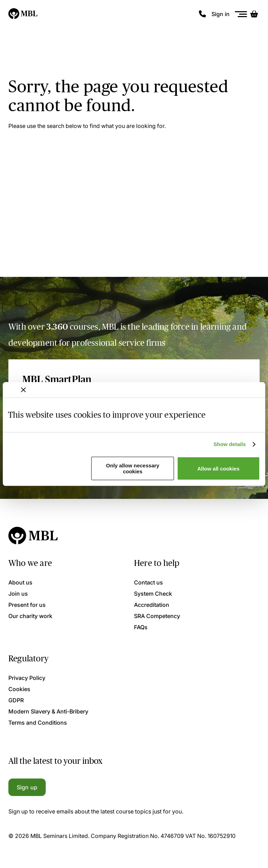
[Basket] (254, 14)
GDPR (16, 700)
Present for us (27, 605)
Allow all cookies (218, 469)
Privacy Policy (27, 678)
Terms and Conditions (38, 723)
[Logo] (23, 14)
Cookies (19, 689)
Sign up (27, 787)
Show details (230, 444)
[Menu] (241, 14)
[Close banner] (23, 390)
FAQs (141, 627)
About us (20, 582)
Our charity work (30, 616)
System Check (153, 594)
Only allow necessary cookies (133, 468)
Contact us (148, 582)
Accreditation (152, 605)
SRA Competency (157, 616)
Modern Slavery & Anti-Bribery (48, 711)
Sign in (221, 14)
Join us (18, 594)
